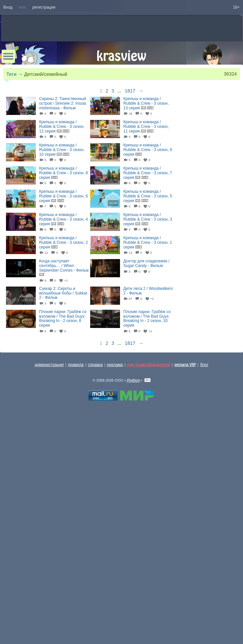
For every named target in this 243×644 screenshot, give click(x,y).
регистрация (44, 7)
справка (95, 365)
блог (204, 365)
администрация (49, 365)
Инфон (133, 380)
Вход (8, 7)
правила (76, 365)
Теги (11, 74)
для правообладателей (149, 365)
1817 (130, 91)
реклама (115, 365)
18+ (236, 7)
